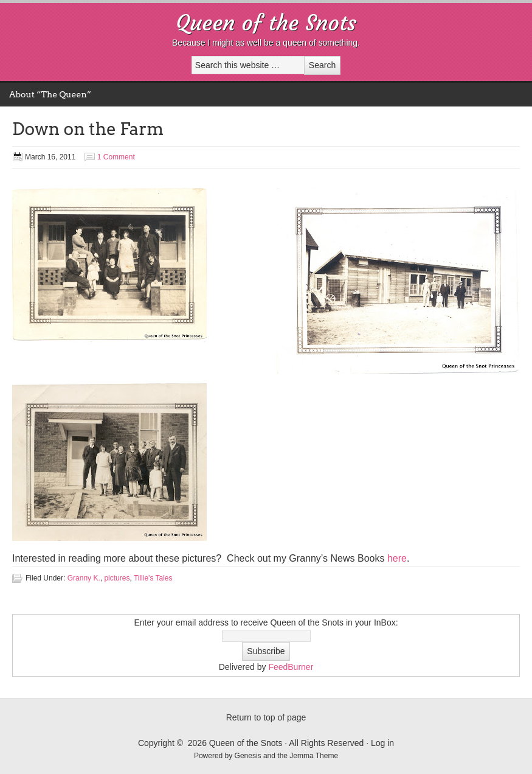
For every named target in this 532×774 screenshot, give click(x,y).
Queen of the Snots (266, 23)
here (397, 558)
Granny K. (84, 578)
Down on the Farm (88, 129)
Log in (382, 743)
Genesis (249, 756)
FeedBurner (291, 667)
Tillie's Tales (153, 578)
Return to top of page (266, 717)
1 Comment (116, 157)
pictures (117, 578)
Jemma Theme (314, 756)
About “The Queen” (50, 94)
